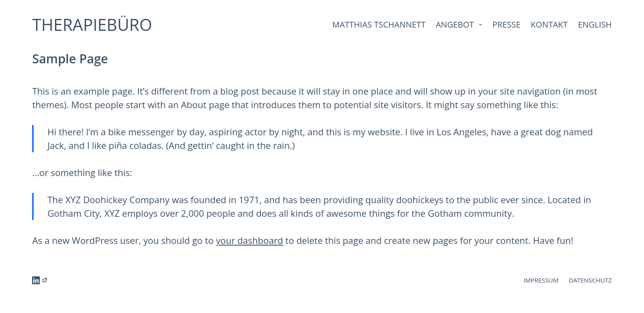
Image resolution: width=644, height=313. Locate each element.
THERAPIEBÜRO (92, 24)
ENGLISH (595, 24)
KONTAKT (549, 24)
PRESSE (507, 24)
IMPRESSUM (541, 280)
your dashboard (250, 240)
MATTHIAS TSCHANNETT (379, 24)
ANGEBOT (461, 24)
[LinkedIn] (39, 280)
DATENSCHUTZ (590, 280)
